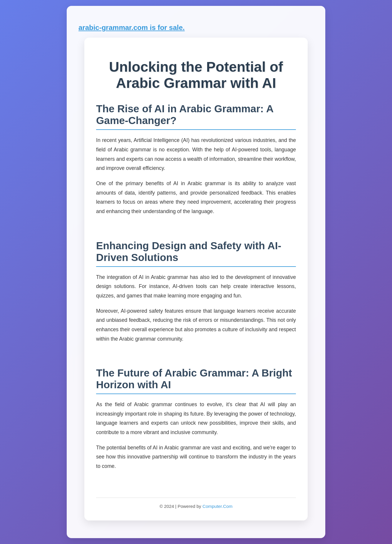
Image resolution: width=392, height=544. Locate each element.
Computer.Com (217, 506)
